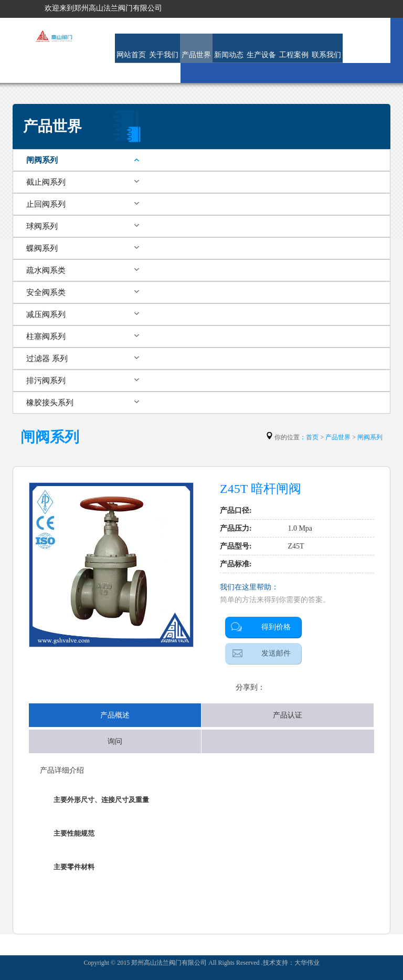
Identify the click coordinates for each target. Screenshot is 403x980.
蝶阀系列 (42, 248)
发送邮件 (276, 653)
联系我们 (326, 55)
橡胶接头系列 (50, 403)
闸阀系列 (42, 160)
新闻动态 (229, 55)
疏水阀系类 (46, 270)
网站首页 (131, 55)
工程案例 (294, 55)
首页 (312, 437)
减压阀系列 (46, 314)
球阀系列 (42, 226)
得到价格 (276, 627)
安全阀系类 (46, 292)
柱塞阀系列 (46, 336)
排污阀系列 (46, 381)
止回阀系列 (46, 204)
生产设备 (261, 55)
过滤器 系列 (47, 359)
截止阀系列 (46, 182)
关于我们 (164, 55)
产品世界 (196, 55)
